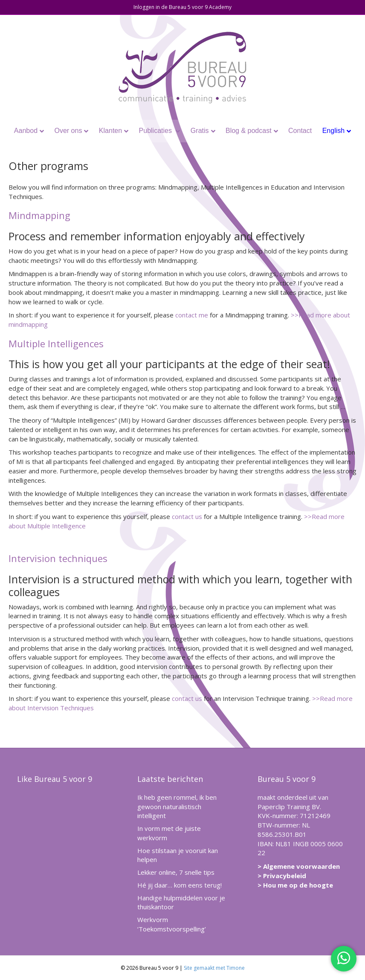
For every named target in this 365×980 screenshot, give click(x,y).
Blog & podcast (249, 131)
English (333, 131)
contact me (192, 315)
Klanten (110, 131)
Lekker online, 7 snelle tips (176, 872)
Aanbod (26, 131)
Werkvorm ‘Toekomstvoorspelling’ (172, 924)
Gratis (200, 131)
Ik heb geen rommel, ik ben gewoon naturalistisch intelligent (177, 807)
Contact (300, 131)
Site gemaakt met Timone (214, 968)
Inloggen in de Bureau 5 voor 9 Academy (182, 7)
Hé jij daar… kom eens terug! (180, 885)
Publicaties (156, 131)
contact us (187, 516)
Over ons (68, 131)
